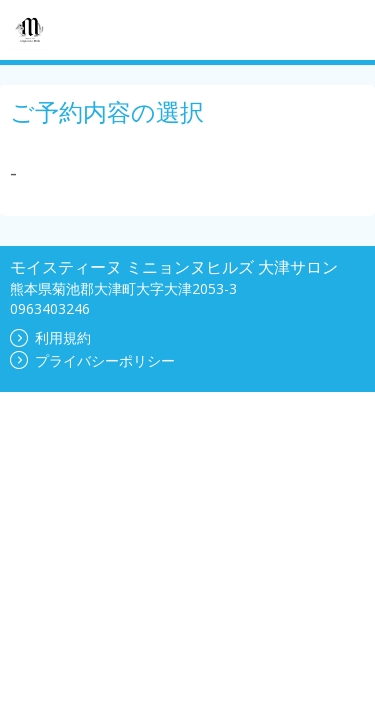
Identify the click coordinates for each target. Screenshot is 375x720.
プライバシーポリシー (92, 360)
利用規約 (50, 337)
